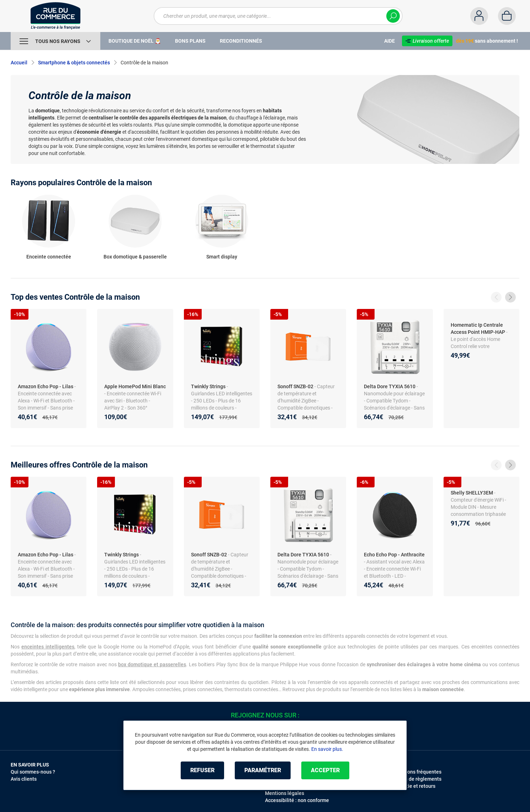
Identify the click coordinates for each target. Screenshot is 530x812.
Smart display (222, 257)
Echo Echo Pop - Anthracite (394, 555)
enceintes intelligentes (48, 647)
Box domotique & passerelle (135, 257)
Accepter (325, 770)
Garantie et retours (414, 786)
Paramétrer (263, 770)
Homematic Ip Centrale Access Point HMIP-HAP (478, 328)
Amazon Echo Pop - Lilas (46, 386)
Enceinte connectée (49, 257)
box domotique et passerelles (152, 664)
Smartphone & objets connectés (74, 63)
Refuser (202, 770)
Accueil (19, 63)
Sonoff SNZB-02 (295, 386)
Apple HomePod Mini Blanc (135, 386)
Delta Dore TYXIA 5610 (390, 386)
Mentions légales (285, 793)
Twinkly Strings (208, 386)
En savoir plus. (327, 749)
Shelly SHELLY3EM (472, 493)
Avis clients (24, 779)
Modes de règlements (417, 779)
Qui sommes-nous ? (33, 772)
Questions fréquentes (417, 772)
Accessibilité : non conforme (297, 800)
